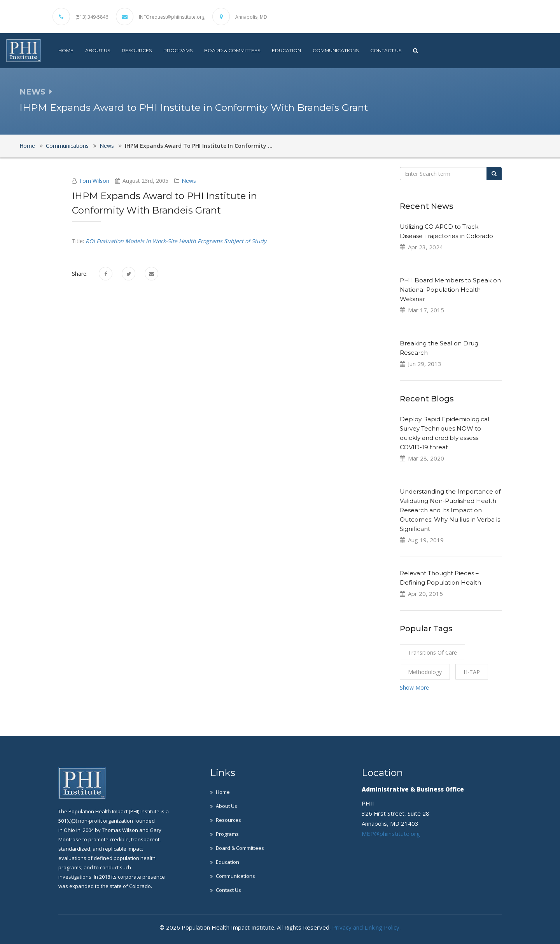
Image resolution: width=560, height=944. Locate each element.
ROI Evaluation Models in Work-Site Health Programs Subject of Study (176, 241)
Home (66, 50)
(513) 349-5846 (92, 17)
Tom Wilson (94, 181)
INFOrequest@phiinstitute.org (172, 17)
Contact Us (386, 50)
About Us (98, 50)
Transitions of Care (432, 652)
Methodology (425, 672)
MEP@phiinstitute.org (391, 834)
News (107, 146)
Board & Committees (232, 50)
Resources (137, 50)
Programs (178, 50)
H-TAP (472, 672)
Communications (336, 50)
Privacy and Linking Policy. (366, 927)
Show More (414, 687)
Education (286, 50)
